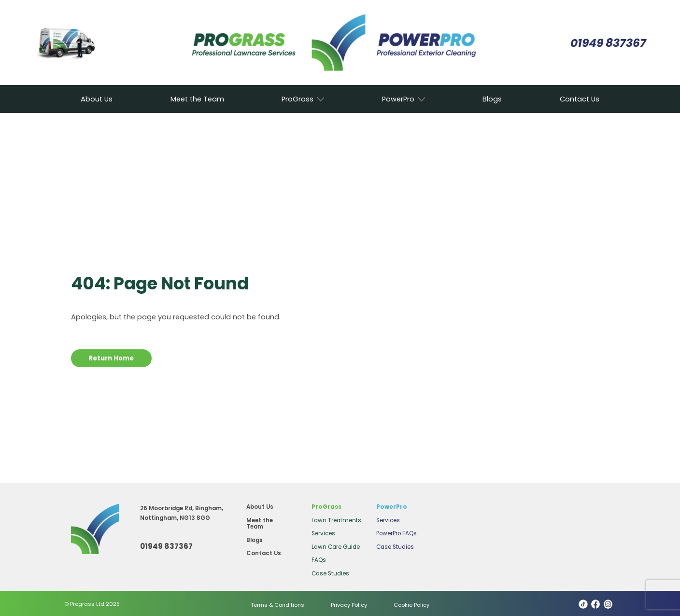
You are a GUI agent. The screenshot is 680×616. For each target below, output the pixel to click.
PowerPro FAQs (397, 533)
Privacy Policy (349, 605)
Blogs (492, 99)
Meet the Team (197, 99)
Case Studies (330, 573)
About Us (97, 99)
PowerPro (398, 99)
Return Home (111, 358)
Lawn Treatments (336, 520)
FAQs (319, 560)
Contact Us (580, 99)
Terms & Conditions (277, 605)
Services (323, 533)
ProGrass (297, 99)
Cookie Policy (411, 605)
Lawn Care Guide (336, 547)
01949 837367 (608, 43)
